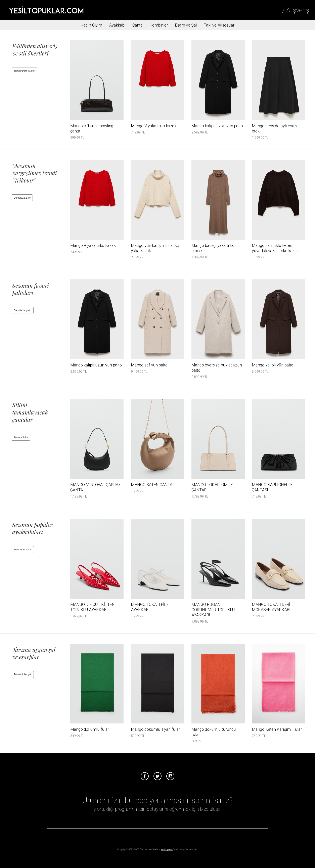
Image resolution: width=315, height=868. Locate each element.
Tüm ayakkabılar (23, 550)
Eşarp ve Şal (186, 25)
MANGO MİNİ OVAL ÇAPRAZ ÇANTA (96, 487)
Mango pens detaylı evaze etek (275, 128)
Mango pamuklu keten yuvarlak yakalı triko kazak (275, 248)
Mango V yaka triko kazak (154, 126)
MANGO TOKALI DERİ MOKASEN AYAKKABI (271, 607)
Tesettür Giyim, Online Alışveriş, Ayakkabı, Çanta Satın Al (46, 10)
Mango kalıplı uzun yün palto (217, 126)
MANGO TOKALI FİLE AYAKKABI (150, 607)
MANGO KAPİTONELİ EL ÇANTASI (273, 487)
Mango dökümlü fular (90, 729)
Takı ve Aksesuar (219, 25)
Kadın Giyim (91, 25)
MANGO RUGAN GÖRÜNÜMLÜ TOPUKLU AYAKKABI (213, 610)
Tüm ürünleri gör (23, 674)
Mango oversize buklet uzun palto (217, 368)
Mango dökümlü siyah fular (155, 729)
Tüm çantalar (21, 437)
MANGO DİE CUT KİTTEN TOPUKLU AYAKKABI (93, 607)
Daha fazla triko (22, 198)
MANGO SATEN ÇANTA (152, 485)
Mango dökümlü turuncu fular (214, 732)
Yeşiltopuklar (167, 849)
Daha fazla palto (23, 310)
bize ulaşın (211, 809)
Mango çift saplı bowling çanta (92, 128)
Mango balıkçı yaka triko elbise (213, 248)
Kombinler (159, 25)
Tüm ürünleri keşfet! (25, 71)
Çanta (138, 25)
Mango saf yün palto (149, 365)
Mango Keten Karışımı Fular (277, 729)
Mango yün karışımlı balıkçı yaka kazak (155, 248)
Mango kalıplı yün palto (273, 365)
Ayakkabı (117, 25)
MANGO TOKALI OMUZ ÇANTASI (212, 487)
